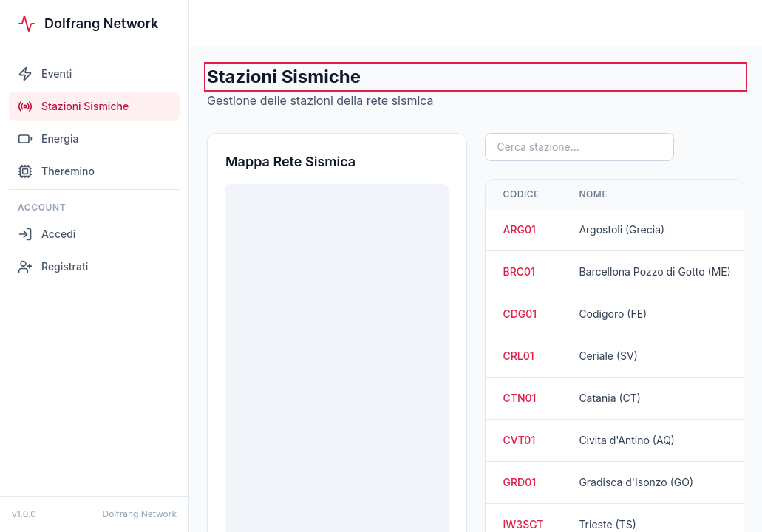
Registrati (53, 267)
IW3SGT (524, 524)
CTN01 (520, 398)
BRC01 (519, 272)
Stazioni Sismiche (73, 106)
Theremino (56, 171)
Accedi (47, 234)
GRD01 (520, 482)
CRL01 (519, 356)
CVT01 (520, 440)
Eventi (45, 74)
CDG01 (520, 314)
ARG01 (520, 229)
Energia (48, 139)
